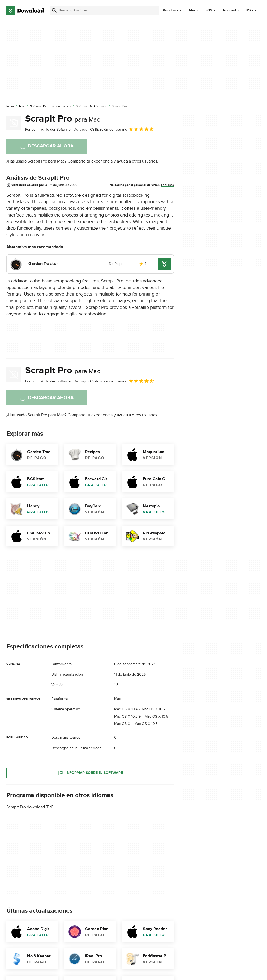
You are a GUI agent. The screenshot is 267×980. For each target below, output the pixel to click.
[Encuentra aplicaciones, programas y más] (104, 10)
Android (229, 10)
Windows (171, 10)
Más (252, 10)
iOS (209, 10)
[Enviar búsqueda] (54, 10)
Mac (192, 10)
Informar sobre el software (90, 773)
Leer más (168, 185)
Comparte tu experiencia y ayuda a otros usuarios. (113, 161)
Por (48, 130)
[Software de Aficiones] (91, 106)
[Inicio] (10, 106)
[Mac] (22, 106)
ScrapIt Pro (63, 119)
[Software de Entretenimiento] (50, 106)
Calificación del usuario (122, 129)
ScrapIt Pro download (26, 807)
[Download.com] (25, 10)
